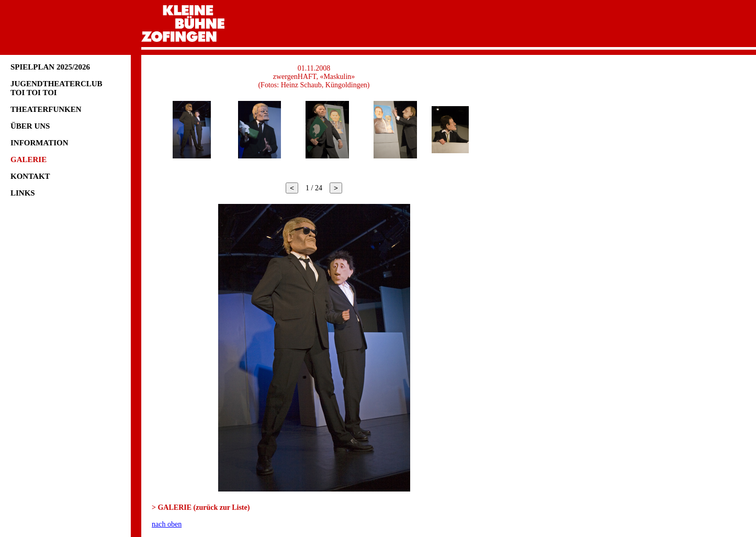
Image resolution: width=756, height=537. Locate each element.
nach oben (167, 524)
